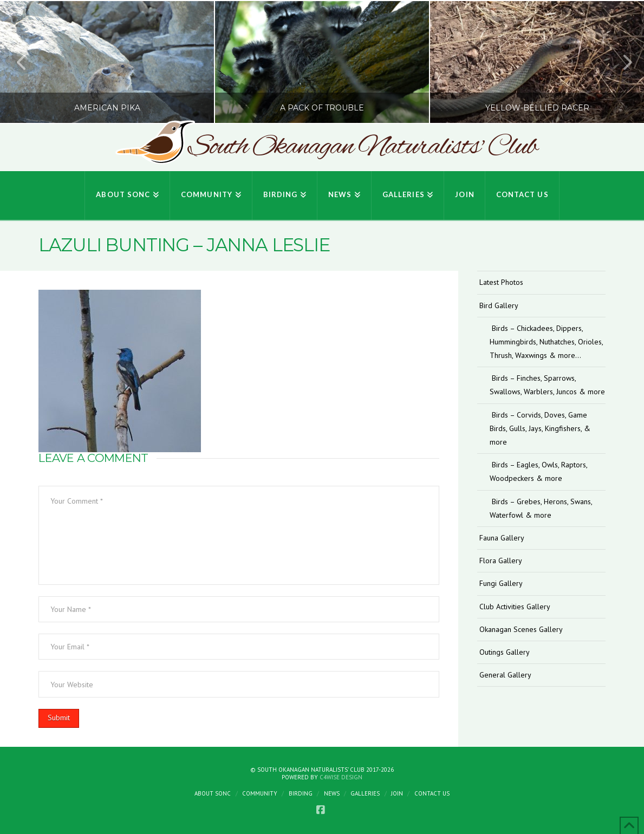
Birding (301, 793)
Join (397, 793)
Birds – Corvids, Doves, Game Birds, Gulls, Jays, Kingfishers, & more (540, 428)
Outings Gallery (505, 652)
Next (621, 62)
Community (260, 793)
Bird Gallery (499, 305)
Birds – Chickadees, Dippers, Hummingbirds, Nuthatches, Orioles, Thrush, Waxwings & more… (546, 342)
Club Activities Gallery (515, 607)
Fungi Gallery (501, 583)
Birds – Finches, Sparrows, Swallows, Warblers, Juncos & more (547, 385)
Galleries (365, 793)
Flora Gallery (501, 561)
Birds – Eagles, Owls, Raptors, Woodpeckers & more (538, 471)
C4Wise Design (341, 777)
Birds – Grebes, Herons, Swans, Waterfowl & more (541, 508)
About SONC (213, 793)
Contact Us (432, 793)
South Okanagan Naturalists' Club (363, 147)
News (332, 793)
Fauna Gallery (502, 538)
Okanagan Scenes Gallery (521, 629)
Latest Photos (501, 282)
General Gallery (505, 675)
